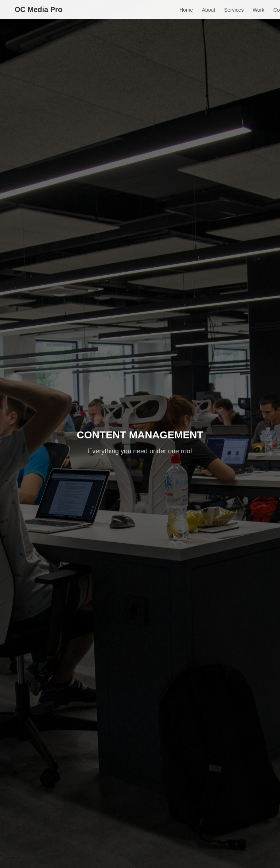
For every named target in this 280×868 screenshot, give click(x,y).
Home (186, 10)
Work (258, 10)
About (209, 10)
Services (234, 10)
